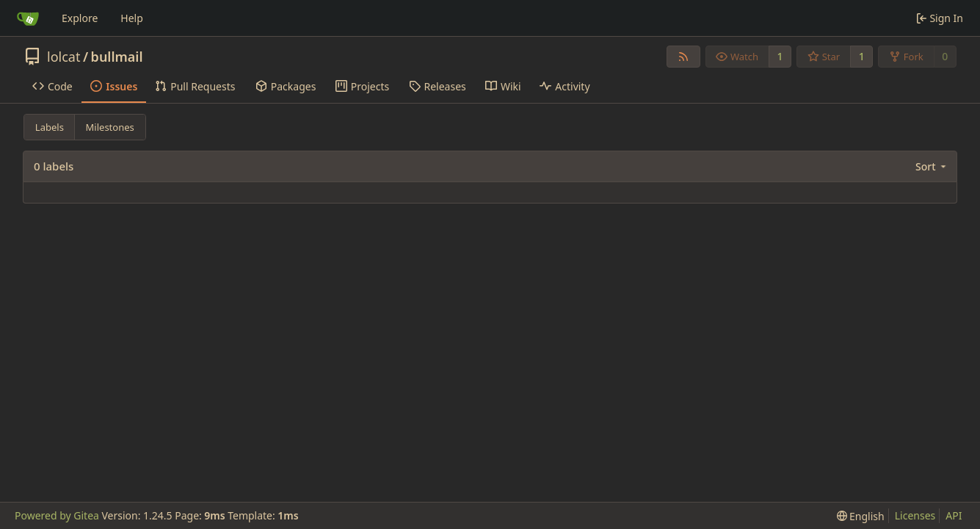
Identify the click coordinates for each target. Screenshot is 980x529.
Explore (80, 18)
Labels (50, 127)
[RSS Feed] (683, 57)
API (954, 515)
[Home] (28, 18)
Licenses (915, 515)
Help (132, 18)
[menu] (932, 166)
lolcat (63, 57)
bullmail (117, 57)
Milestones (110, 127)
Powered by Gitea (57, 515)
